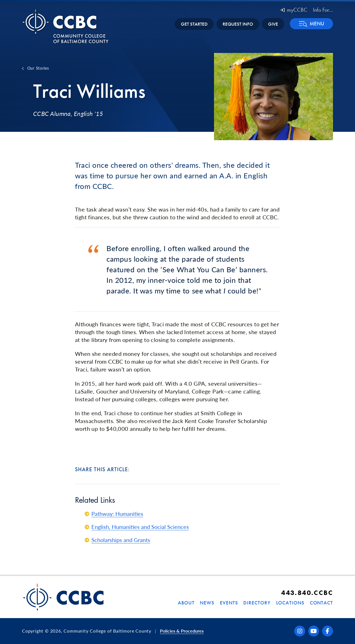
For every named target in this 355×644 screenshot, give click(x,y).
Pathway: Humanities (117, 514)
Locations (290, 603)
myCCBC (294, 10)
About (186, 603)
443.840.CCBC (307, 593)
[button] (311, 24)
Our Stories (38, 68)
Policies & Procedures (182, 631)
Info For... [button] (323, 10)
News (207, 603)
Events (229, 603)
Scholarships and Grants (121, 540)
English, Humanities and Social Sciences (140, 527)
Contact (321, 603)
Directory (257, 603)
